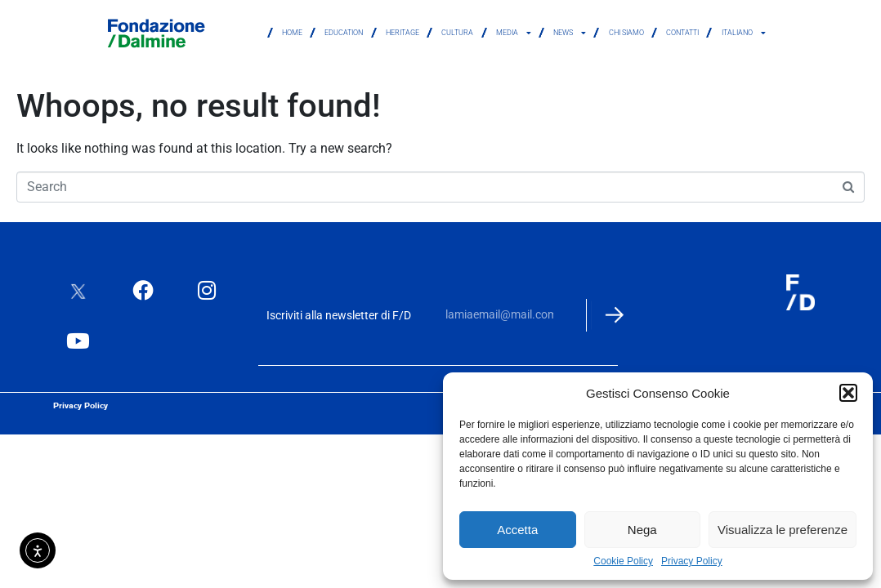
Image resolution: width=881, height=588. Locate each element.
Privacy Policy (692, 561)
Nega (642, 530)
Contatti (682, 33)
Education (344, 33)
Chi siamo (626, 33)
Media (514, 33)
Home (292, 33)
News (570, 33)
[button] (848, 393)
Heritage (402, 33)
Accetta (517, 530)
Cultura (457, 33)
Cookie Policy (623, 561)
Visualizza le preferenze (783, 530)
